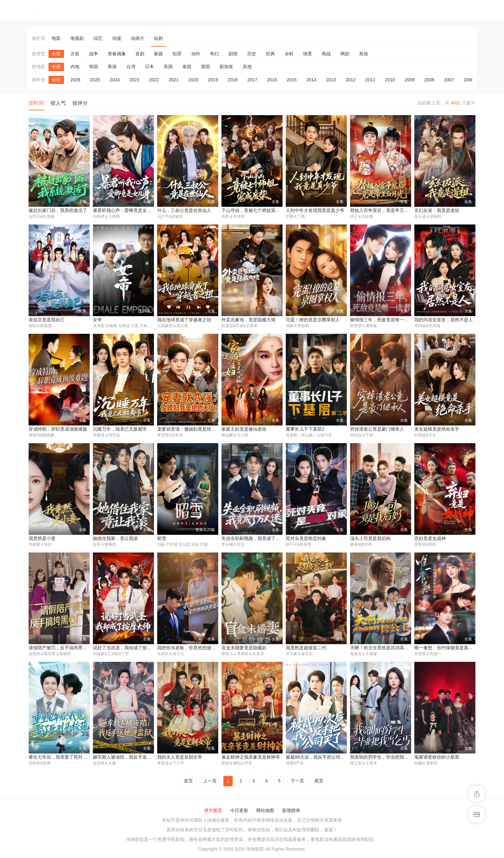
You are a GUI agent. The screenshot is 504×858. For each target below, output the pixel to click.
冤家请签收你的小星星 (437, 758)
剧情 (233, 54)
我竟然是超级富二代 (306, 648)
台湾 (131, 67)
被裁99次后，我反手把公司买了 (318, 758)
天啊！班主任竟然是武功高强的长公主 (388, 648)
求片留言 (213, 811)
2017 (252, 80)
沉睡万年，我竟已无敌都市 (120, 429)
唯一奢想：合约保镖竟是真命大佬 (448, 648)
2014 (311, 80)
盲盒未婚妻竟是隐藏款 (244, 648)
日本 (149, 67)
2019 (213, 80)
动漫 (117, 38)
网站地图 (265, 811)
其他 (364, 54)
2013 (331, 80)
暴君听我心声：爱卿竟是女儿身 (124, 210)
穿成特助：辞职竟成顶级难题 (58, 429)
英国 (205, 67)
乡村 (289, 54)
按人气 (58, 103)
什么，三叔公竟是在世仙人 (184, 210)
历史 (252, 54)
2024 (115, 80)
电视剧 (77, 38)
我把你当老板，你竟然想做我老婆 (191, 648)
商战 (326, 54)
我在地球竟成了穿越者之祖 (184, 320)
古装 (75, 54)
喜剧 (140, 54)
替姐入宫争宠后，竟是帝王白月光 (384, 210)
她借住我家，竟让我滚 (115, 539)
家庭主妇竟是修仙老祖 (244, 429)
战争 (94, 54)
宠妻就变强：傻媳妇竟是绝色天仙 (191, 429)
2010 (390, 80)
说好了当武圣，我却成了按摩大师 (127, 648)
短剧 (158, 38)
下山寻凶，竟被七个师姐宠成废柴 (255, 210)
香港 (112, 67)
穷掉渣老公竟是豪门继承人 (377, 429)
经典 (270, 54)
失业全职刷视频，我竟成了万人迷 (255, 539)
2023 (134, 80)
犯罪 (177, 54)
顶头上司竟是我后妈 (370, 539)
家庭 (158, 54)
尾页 (319, 782)
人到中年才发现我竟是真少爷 (315, 210)
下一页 (297, 782)
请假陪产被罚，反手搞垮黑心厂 (60, 648)
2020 (193, 80)
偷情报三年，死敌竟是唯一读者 (382, 320)
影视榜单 (291, 811)
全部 (56, 54)
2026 (75, 80)
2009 (410, 80)
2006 (468, 80)
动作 (196, 54)
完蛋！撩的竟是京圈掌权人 (313, 320)
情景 (308, 54)
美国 (168, 67)
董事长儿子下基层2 (305, 429)
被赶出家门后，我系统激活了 (58, 210)
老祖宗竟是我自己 (47, 320)
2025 (95, 80)
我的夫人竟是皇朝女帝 (180, 758)
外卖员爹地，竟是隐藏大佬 (248, 320)
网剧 (345, 54)
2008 (429, 80)
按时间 (36, 103)
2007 (449, 80)
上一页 (210, 782)
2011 (370, 80)
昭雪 (162, 539)
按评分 (80, 103)
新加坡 (226, 67)
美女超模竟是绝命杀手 (437, 429)
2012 (351, 80)
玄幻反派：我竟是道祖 (437, 210)
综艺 (98, 38)
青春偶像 (117, 54)
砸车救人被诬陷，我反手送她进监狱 (129, 758)
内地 (75, 67)
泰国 (187, 67)
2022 (154, 80)
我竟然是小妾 (42, 539)
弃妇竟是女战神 (430, 539)
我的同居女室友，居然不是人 (444, 320)
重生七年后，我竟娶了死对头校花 (62, 758)
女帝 (97, 320)
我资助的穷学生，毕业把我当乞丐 (384, 758)
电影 (56, 38)
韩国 (94, 67)
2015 (292, 80)
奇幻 (214, 54)
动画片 (138, 38)
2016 (272, 80)
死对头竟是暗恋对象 (306, 539)
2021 (174, 80)
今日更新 (239, 811)
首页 (188, 782)
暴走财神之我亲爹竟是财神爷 (251, 758)
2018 (233, 80)
